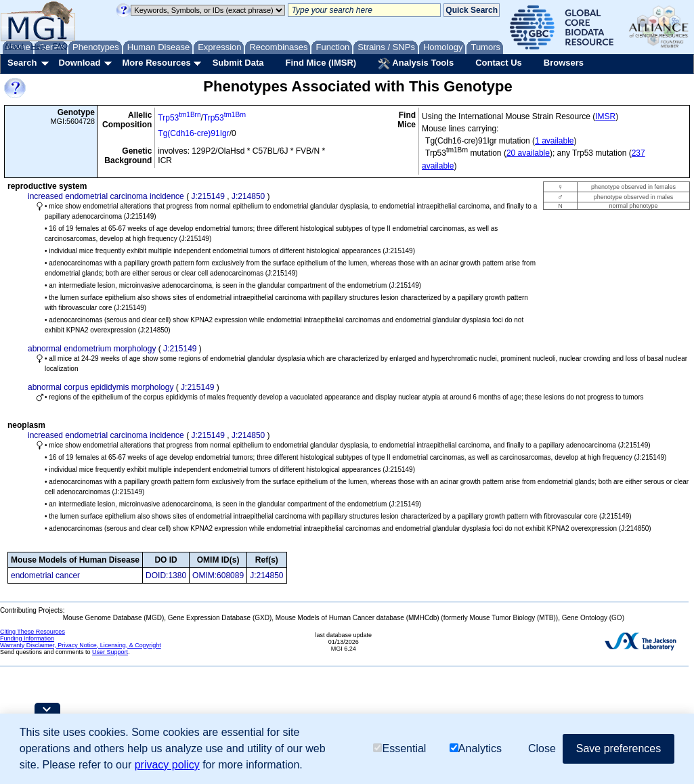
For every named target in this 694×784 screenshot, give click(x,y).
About (15, 46)
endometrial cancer (45, 575)
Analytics (476, 748)
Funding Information (27, 638)
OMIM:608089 (218, 575)
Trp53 (179, 118)
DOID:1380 (166, 575)
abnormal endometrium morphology (92, 349)
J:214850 (248, 196)
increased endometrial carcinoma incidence (106, 196)
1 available (554, 141)
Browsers (564, 63)
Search (22, 63)
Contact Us (499, 63)
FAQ (60, 46)
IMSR (605, 116)
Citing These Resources (32, 632)
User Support (110, 652)
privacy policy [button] (167, 765)
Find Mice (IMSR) (321, 63)
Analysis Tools (416, 64)
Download (79, 63)
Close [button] (542, 748)
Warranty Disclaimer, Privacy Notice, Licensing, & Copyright (81, 645)
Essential (399, 748)
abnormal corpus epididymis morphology (101, 387)
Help (38, 46)
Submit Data (238, 63)
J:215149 (208, 196)
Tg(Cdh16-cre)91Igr (193, 133)
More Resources (156, 63)
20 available (528, 153)
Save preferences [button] (619, 748)
